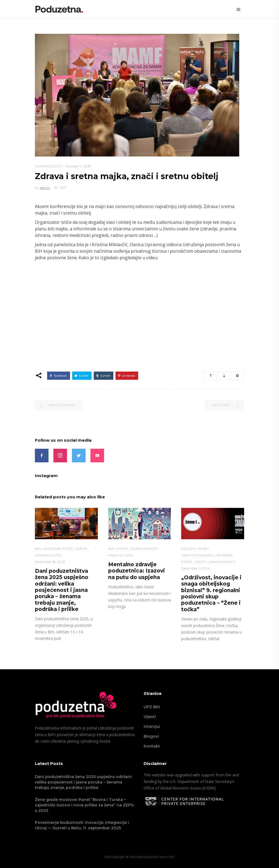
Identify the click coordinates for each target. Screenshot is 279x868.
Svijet (203, 549)
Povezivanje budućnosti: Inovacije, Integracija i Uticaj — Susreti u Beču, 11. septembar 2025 (82, 825)
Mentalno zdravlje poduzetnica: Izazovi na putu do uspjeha (137, 571)
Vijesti (150, 717)
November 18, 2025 (50, 562)
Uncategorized (197, 555)
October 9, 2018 (78, 166)
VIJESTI (81, 549)
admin (45, 188)
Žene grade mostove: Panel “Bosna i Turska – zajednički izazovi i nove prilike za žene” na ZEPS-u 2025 (85, 805)
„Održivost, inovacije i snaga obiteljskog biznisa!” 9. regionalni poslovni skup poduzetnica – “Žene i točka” (211, 593)
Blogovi (151, 736)
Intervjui (152, 727)
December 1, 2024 (195, 568)
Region (188, 549)
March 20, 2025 (121, 555)
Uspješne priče (58, 549)
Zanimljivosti (48, 166)
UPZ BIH (152, 707)
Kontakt (152, 746)
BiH (38, 549)
